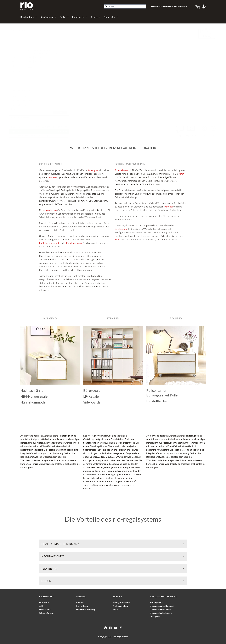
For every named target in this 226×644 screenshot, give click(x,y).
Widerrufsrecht (46, 613)
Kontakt (80, 602)
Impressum (44, 602)
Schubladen (89, 467)
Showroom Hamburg (86, 609)
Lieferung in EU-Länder (160, 609)
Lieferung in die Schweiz (161, 613)
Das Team (82, 606)
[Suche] (125, 6)
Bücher (94, 457)
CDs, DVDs (116, 457)
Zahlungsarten (157, 602)
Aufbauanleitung (121, 606)
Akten (101, 457)
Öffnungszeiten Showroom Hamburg (168, 6)
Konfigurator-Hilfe (122, 602)
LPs (107, 457)
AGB (41, 606)
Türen (98, 471)
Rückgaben (155, 616)
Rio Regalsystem (120, 637)
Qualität (108, 443)
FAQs (115, 609)
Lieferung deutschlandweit (162, 606)
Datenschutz (45, 609)
